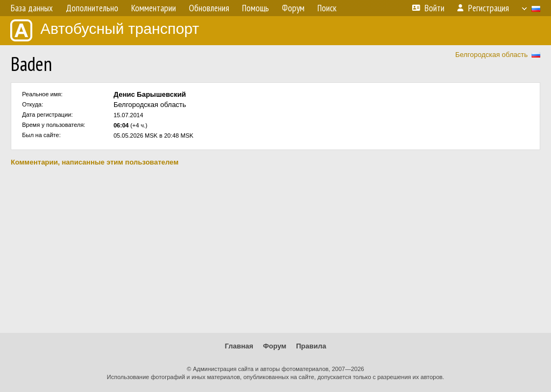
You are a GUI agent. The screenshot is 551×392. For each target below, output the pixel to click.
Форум (275, 346)
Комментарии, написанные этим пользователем (95, 162)
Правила (311, 346)
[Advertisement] (275, 250)
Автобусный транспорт (105, 30)
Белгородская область (492, 55)
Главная (239, 346)
